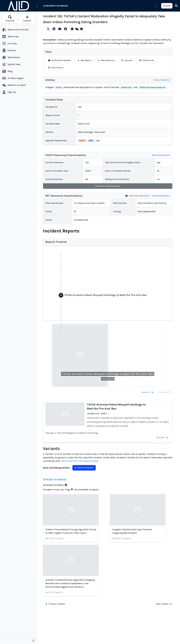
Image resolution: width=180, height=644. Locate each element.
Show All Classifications (108, 186)
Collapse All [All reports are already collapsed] (164, 392)
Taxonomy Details (161, 155)
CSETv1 (82, 141)
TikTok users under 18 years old (152, 87)
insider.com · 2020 (97, 414)
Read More (162, 437)
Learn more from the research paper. (80, 461)
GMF (91, 141)
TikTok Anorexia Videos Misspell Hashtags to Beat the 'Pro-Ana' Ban (108, 374)
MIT (98, 141)
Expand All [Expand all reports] (148, 392)
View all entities (162, 80)
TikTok (59, 87)
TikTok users (126, 87)
